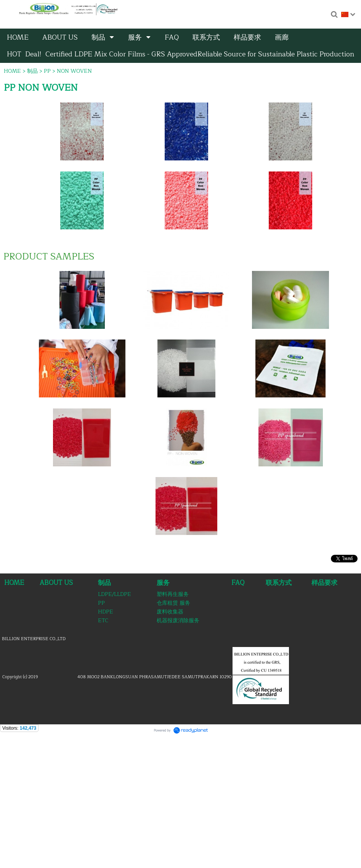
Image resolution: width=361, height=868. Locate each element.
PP (47, 71)
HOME (12, 71)
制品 (32, 71)
